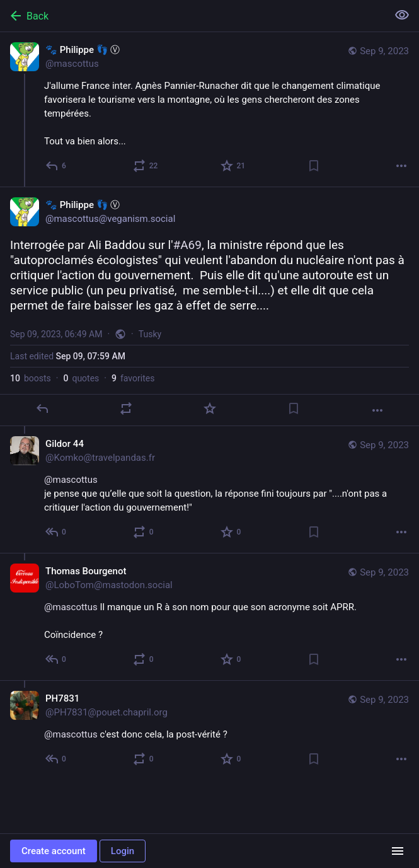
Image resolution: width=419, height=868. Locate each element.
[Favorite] (234, 166)
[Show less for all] (402, 15)
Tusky (150, 334)
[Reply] (56, 166)
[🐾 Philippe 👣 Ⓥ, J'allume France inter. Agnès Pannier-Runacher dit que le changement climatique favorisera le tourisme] (209, 109)
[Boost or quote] (146, 166)
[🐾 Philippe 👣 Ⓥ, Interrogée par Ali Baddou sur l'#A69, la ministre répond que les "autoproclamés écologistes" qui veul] (209, 306)
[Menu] (398, 851)
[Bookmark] (314, 166)
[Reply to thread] (56, 532)
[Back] (192, 16)
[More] (401, 166)
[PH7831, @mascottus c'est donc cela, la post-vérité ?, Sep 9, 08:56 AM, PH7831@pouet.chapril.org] (209, 730)
